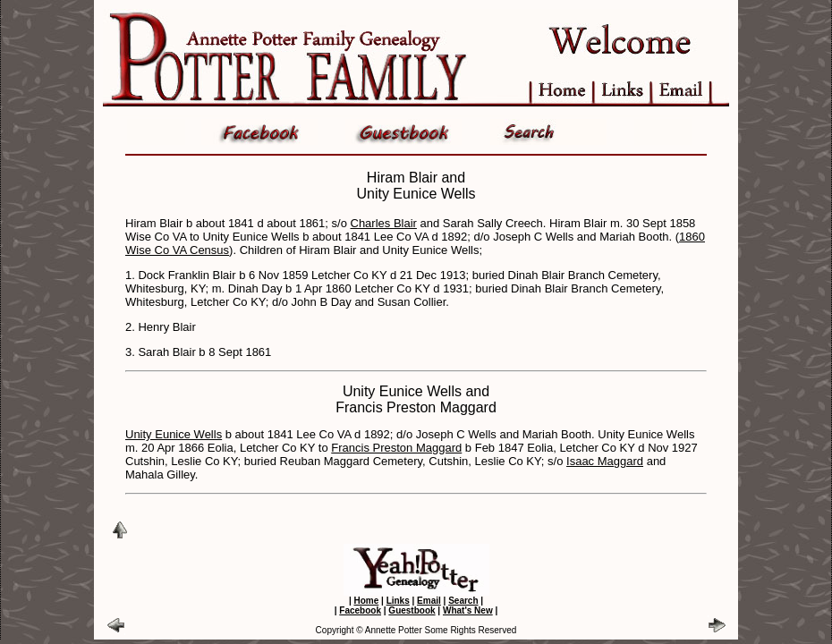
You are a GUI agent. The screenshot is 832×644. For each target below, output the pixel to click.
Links (398, 601)
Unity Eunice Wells (174, 434)
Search (463, 601)
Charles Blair (384, 223)
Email (429, 601)
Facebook (360, 610)
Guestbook (412, 610)
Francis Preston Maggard (396, 448)
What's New (468, 610)
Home (366, 601)
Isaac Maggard (605, 461)
